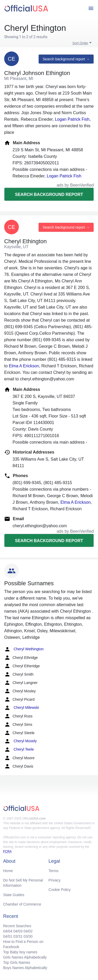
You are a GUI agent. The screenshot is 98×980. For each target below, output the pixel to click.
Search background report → (66, 59)
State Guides (14, 895)
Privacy (55, 880)
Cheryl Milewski (22, 708)
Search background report (49, 195)
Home (8, 871)
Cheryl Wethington (24, 649)
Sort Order (80, 43)
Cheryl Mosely (21, 741)
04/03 (18, 931)
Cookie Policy (60, 890)
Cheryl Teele (19, 750)
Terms (54, 871)
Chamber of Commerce (22, 904)
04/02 (28, 931)
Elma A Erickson (24, 366)
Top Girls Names (17, 962)
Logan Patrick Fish (72, 119)
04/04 (8, 931)
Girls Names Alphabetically (25, 957)
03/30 (28, 936)
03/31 (18, 936)
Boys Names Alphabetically (25, 968)
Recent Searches (17, 926)
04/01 (8, 936)
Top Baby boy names (20, 952)
